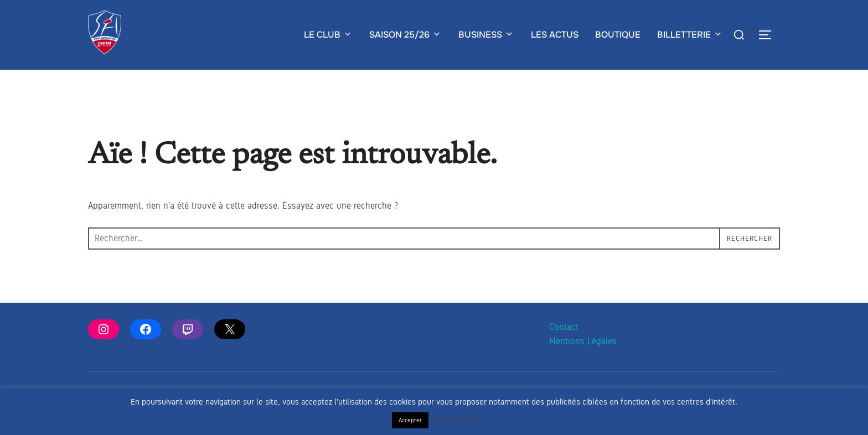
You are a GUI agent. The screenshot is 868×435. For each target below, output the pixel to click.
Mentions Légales (583, 363)
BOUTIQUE (618, 35)
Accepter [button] (410, 420)
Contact (564, 348)
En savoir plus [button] (455, 420)
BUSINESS (486, 35)
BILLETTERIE (690, 35)
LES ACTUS (555, 35)
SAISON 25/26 (405, 35)
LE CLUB (328, 35)
